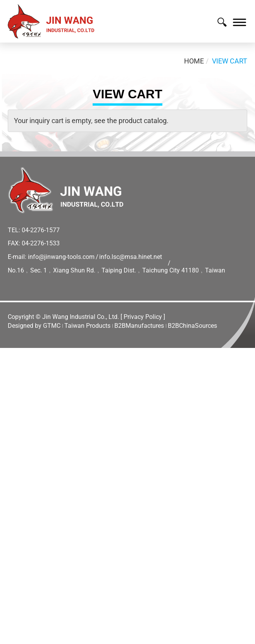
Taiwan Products (87, 326)
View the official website (78, 452)
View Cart (230, 61)
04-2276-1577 (41, 230)
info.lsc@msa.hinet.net (131, 257)
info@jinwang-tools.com (61, 257)
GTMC (52, 326)
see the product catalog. (131, 121)
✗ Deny (12, 383)
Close (9, 353)
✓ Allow (12, 373)
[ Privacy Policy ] (143, 317)
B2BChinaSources (192, 326)
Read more (20, 452)
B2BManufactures (139, 326)
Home (194, 61)
